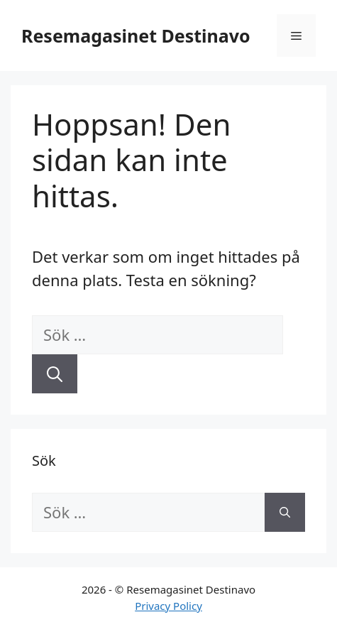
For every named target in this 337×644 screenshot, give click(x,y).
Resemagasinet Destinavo (136, 36)
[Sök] (55, 374)
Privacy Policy (168, 606)
